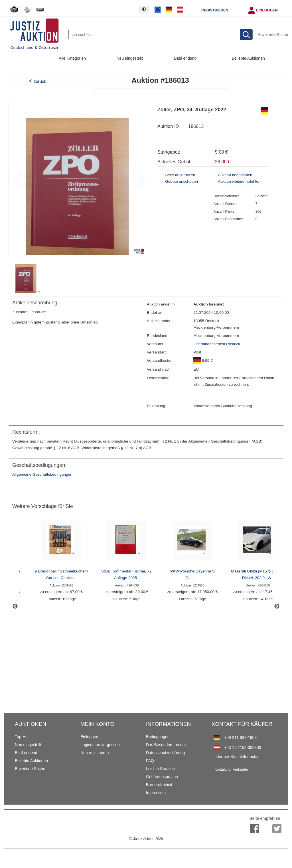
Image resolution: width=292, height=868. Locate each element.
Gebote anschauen (182, 181)
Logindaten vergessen (100, 745)
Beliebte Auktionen (248, 58)
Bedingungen (158, 737)
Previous (15, 606)
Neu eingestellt (130, 58)
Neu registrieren (95, 753)
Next (277, 606)
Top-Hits (22, 737)
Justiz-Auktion (146, 839)
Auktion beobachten (235, 175)
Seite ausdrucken (180, 175)
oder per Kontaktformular (237, 757)
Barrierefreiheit (159, 785)
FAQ (150, 761)
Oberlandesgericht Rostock (217, 344)
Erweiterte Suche (273, 35)
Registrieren (215, 10)
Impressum (156, 793)
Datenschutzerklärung (165, 753)
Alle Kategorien (72, 58)
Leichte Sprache (160, 769)
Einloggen (267, 10)
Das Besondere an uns (166, 745)
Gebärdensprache (162, 777)
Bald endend (185, 58)
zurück (40, 81)
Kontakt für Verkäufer (231, 769)
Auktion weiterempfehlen (239, 181)
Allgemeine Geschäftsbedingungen (42, 474)
